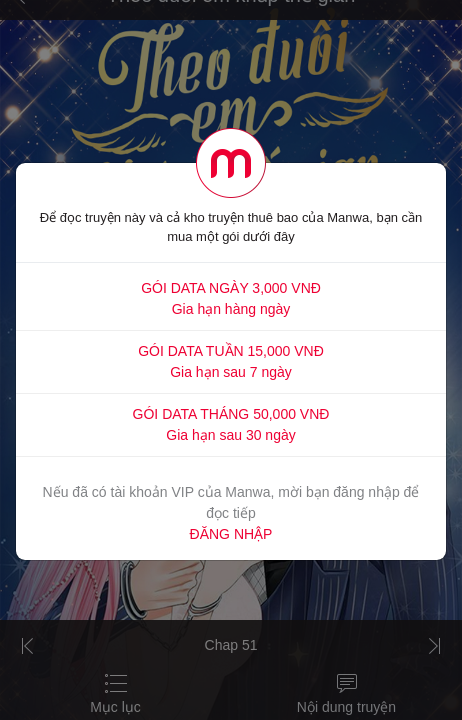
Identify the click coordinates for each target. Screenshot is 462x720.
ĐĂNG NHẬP (231, 534)
